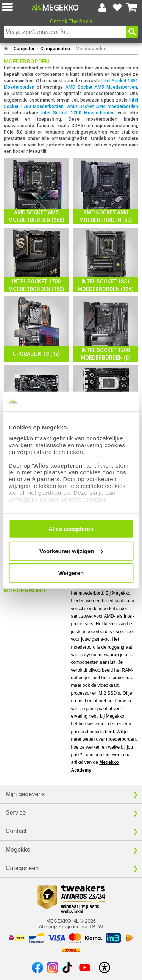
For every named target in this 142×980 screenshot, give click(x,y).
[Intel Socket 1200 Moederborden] (106, 329)
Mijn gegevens (25, 794)
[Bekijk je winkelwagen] (132, 8)
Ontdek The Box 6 (71, 22)
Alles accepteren (71, 529)
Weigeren (71, 573)
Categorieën (22, 868)
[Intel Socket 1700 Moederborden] (37, 260)
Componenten (55, 49)
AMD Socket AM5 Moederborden (101, 87)
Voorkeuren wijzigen (71, 551)
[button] (17, 7)
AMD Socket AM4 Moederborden (103, 106)
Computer (24, 49)
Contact (16, 831)
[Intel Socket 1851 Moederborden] (106, 260)
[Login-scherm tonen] (102, 8)
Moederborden (91, 49)
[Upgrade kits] (37, 329)
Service (16, 813)
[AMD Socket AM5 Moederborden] (37, 191)
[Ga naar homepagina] (55, 7)
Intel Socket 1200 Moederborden (78, 113)
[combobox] (65, 32)
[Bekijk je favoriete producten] (117, 8)
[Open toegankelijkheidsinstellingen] (105, 968)
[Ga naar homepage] (6, 49)
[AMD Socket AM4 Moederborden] (106, 191)
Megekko (18, 850)
